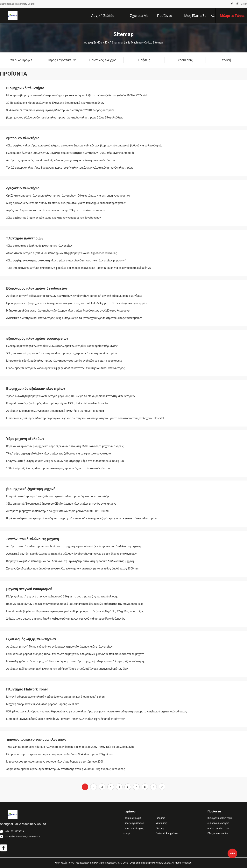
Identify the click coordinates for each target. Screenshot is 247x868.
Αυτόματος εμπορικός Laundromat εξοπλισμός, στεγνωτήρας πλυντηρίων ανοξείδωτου (61, 160)
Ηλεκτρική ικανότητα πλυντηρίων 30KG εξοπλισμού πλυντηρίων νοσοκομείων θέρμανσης (62, 346)
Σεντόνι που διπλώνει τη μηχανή (33, 539)
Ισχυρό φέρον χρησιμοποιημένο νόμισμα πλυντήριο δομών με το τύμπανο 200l (54, 762)
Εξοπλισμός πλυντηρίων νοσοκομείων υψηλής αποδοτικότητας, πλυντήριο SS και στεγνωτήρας (66, 368)
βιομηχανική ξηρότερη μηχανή (31, 489)
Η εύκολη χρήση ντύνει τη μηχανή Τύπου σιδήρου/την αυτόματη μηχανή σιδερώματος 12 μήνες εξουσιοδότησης (76, 661)
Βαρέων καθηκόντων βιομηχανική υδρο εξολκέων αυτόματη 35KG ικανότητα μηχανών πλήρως (65, 446)
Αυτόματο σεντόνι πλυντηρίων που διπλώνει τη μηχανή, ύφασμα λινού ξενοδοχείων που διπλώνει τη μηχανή (73, 546)
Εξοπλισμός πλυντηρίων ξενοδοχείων (37, 288)
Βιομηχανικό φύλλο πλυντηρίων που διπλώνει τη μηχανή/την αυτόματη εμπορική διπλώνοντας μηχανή (70, 561)
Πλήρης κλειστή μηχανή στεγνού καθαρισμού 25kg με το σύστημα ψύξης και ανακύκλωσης (62, 596)
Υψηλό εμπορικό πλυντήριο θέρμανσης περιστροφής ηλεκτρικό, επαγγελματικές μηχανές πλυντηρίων (70, 168)
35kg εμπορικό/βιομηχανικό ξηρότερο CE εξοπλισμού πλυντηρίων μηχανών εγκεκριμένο (61, 504)
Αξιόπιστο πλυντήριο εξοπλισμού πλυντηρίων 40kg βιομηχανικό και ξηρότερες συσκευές (62, 253)
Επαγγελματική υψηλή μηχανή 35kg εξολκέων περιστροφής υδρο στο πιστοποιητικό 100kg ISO (65, 461)
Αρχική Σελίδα (93, 43)
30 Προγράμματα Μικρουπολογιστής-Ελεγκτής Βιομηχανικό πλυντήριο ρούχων (55, 103)
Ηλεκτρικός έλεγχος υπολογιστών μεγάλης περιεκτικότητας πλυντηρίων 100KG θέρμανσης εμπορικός (70, 153)
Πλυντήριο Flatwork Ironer (27, 689)
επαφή (127, 833)
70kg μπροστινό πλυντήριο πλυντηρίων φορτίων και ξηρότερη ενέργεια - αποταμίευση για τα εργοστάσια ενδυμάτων (79, 268)
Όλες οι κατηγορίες (218, 833)
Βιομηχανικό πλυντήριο (25, 88)
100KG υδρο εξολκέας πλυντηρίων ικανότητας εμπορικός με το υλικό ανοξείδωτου (58, 468)
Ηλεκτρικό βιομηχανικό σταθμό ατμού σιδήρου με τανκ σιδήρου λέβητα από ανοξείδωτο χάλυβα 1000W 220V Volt (77, 95)
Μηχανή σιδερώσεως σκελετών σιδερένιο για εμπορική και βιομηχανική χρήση (55, 697)
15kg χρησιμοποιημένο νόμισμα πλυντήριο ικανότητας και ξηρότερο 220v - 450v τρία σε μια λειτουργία (70, 747)
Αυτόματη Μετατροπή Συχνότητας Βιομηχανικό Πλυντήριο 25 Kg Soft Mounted (55, 411)
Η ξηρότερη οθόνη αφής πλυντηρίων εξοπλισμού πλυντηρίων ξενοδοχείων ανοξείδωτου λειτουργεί (68, 311)
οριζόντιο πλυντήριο (23, 188)
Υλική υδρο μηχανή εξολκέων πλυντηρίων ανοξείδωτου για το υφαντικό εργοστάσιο (59, 454)
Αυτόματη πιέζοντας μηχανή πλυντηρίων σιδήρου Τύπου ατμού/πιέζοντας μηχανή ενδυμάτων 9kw (67, 669)
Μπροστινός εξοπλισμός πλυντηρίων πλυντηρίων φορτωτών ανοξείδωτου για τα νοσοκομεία (64, 361)
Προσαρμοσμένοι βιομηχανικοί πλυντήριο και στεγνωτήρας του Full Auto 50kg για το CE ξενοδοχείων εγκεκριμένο (77, 303)
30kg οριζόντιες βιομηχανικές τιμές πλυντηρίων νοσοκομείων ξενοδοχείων (53, 218)
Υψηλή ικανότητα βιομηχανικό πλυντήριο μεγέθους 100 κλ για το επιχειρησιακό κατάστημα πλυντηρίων (71, 396)
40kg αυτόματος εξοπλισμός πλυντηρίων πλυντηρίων (39, 246)
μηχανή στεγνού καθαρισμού (29, 589)
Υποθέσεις (161, 823)
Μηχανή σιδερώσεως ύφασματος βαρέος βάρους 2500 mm (43, 704)
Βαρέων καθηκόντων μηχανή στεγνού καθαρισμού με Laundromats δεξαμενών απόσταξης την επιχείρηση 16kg (75, 604)
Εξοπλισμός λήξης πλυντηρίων (31, 639)
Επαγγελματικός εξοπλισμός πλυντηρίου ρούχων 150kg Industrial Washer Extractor (57, 403)
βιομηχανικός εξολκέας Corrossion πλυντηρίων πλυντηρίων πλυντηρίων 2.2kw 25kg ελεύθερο (65, 118)
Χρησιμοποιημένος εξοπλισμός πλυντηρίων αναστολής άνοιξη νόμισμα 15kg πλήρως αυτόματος (66, 769)
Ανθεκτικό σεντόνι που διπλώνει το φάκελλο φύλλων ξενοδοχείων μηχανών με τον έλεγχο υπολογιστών (71, 554)
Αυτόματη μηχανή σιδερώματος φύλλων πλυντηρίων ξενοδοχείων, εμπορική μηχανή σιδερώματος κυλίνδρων (74, 296)
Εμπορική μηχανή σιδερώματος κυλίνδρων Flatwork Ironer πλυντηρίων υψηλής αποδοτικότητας (65, 719)
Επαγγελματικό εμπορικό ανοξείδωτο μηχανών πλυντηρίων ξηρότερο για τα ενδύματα (60, 496)
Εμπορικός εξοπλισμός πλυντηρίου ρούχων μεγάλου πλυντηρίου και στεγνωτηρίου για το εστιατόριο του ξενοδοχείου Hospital (85, 418)
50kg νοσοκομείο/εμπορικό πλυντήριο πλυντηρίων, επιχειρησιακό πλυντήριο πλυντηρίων (62, 353)
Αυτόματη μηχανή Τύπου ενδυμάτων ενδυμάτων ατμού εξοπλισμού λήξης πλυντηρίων (59, 647)
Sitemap (160, 828)
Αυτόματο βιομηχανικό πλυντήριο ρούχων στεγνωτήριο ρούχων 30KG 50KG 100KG (58, 511)
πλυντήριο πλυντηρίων (25, 238)
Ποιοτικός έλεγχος (134, 828)
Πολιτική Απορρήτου (167, 833)
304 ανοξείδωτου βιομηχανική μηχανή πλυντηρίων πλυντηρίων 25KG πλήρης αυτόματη (60, 110)
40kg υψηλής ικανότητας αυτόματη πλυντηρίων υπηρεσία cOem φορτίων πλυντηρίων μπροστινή (66, 260)
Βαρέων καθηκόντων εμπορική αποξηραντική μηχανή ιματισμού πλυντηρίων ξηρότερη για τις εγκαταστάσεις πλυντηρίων (82, 518)
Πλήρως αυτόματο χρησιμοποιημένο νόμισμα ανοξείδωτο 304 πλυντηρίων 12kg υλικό (59, 754)
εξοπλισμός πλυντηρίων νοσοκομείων (37, 338)
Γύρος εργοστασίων (134, 823)
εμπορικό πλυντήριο (23, 138)
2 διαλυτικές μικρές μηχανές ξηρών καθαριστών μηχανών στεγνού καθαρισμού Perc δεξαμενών (66, 619)
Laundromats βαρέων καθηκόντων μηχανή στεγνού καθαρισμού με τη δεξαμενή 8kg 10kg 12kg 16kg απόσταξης (75, 611)
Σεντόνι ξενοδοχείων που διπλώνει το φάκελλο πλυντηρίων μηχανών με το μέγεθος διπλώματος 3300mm (72, 569)
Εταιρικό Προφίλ (132, 818)
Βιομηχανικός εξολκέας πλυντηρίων (36, 389)
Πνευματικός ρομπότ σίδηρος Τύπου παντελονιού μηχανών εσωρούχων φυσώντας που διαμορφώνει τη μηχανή (75, 654)
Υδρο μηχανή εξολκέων (25, 439)
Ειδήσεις (160, 818)
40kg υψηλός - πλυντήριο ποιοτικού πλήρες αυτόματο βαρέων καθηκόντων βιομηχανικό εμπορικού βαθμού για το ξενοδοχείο (84, 145)
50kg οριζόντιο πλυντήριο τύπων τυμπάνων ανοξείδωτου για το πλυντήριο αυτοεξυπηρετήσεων (66, 203)
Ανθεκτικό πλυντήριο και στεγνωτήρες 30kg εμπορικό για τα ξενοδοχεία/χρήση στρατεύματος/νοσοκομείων (74, 318)
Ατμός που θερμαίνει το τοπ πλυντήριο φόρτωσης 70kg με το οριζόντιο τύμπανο (56, 210)
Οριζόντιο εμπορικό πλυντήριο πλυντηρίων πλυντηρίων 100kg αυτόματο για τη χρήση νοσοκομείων (68, 196)
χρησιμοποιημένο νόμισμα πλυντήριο (36, 739)
